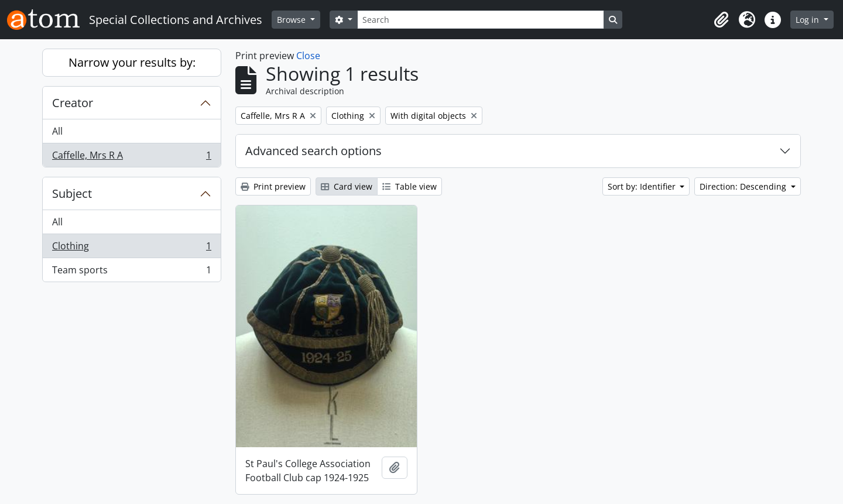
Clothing (131, 248)
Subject (72, 193)
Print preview (273, 186)
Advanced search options (313, 151)
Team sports (131, 272)
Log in (808, 20)
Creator (73, 103)
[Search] (481, 20)
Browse (292, 20)
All (57, 131)
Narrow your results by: (132, 62)
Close (308, 56)
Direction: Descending (744, 186)
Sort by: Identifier (643, 186)
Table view (409, 186)
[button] (721, 20)
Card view (347, 186)
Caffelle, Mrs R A (131, 157)
